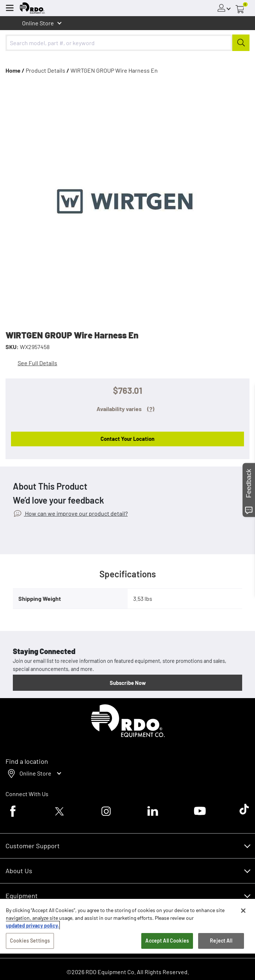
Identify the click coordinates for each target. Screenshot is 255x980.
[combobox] (127, 43)
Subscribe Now (128, 683)
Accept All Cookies (167, 941)
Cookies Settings (30, 941)
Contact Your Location (127, 439)
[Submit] (241, 43)
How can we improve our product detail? (76, 513)
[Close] (243, 911)
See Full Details (37, 363)
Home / (15, 70)
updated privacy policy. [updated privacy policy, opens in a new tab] (32, 925)
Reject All (221, 941)
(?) (151, 409)
